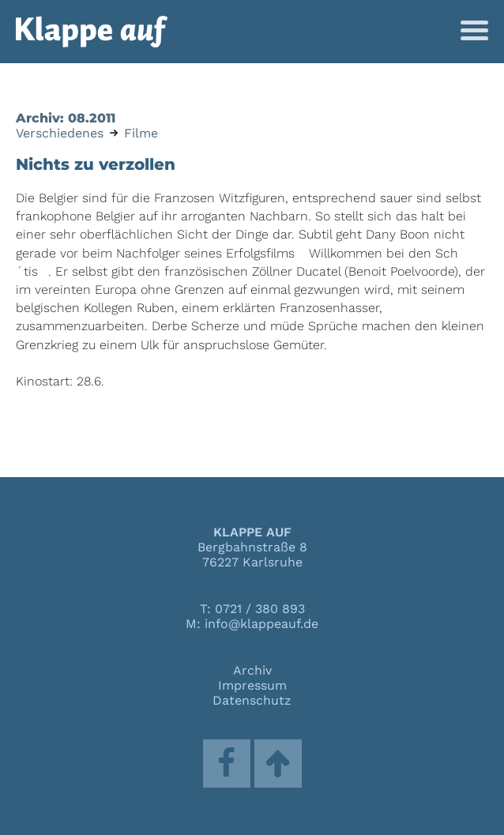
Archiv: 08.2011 (66, 118)
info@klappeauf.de (261, 624)
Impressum (252, 685)
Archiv (252, 670)
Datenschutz (252, 700)
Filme (141, 133)
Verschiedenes (60, 133)
